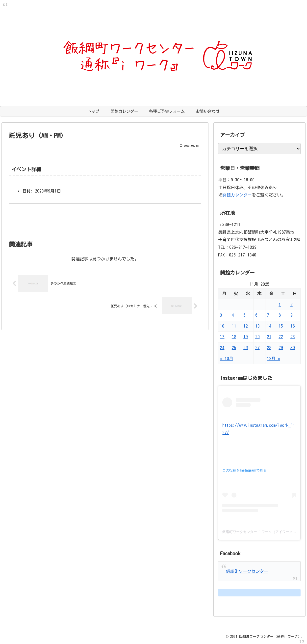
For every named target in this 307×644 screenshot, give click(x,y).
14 (269, 326)
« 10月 (226, 358)
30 (293, 348)
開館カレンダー (237, 195)
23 (293, 337)
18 (234, 337)
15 (281, 326)
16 (293, 326)
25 (234, 348)
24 (222, 348)
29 (281, 348)
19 (246, 337)
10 (222, 326)
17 (222, 337)
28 (269, 348)
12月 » (273, 358)
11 (234, 326)
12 (246, 326)
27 (257, 348)
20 (257, 337)
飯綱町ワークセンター (247, 571)
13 (257, 326)
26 (246, 348)
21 (269, 337)
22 (281, 337)
